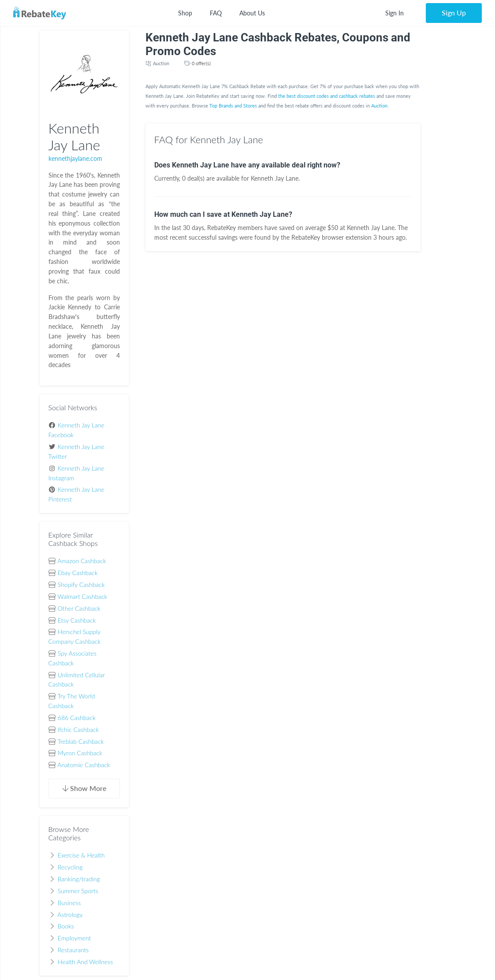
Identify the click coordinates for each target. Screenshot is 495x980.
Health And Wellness (85, 962)
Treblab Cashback (80, 741)
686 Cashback (77, 718)
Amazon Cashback (82, 561)
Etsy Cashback (77, 620)
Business (69, 903)
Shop (185, 13)
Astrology (70, 915)
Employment (74, 938)
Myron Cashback (80, 753)
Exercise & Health (81, 855)
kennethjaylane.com (75, 158)
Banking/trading (79, 879)
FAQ (216, 13)
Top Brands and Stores (233, 106)
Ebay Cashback (78, 573)
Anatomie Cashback (84, 765)
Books (66, 926)
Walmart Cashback (83, 596)
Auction (161, 63)
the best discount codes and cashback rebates (327, 96)
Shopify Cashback (81, 585)
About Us (252, 13)
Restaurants (73, 950)
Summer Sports (78, 891)
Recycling (70, 867)
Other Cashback (79, 608)
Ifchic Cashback (78, 729)
